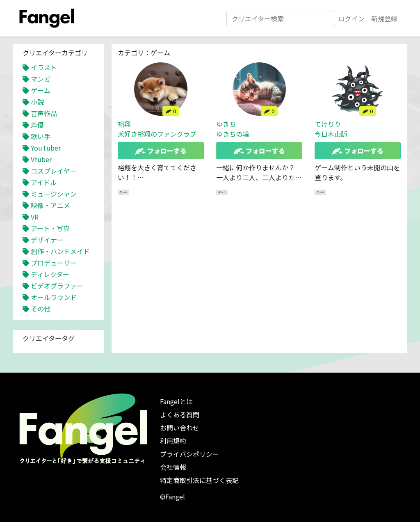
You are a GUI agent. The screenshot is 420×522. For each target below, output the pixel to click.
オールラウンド (54, 297)
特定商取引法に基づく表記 (199, 480)
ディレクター (50, 274)
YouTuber (46, 148)
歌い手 (41, 136)
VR (35, 217)
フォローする (161, 151)
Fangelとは (176, 401)
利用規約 (173, 441)
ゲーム (41, 90)
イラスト (44, 67)
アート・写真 (50, 228)
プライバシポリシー (189, 454)
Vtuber (41, 159)
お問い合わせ (180, 428)
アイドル (44, 182)
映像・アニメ (50, 205)
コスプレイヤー (54, 171)
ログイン (352, 18)
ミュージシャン (54, 194)
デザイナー (47, 240)
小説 (37, 102)
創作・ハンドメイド (60, 251)
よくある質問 (180, 414)
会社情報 (173, 467)
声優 (37, 125)
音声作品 (44, 113)
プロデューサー (54, 263)
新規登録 (384, 18)
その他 (41, 309)
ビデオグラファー (57, 286)
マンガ (41, 79)
